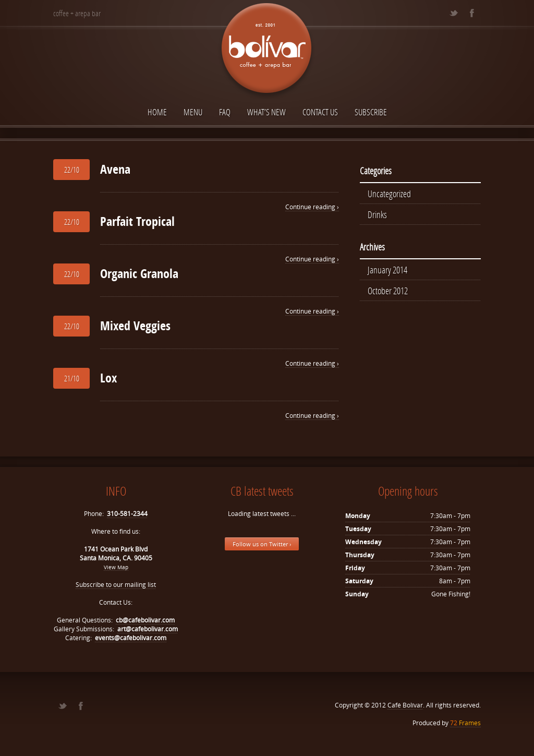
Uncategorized (389, 194)
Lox (108, 378)
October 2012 (388, 291)
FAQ (225, 112)
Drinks (377, 214)
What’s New (266, 112)
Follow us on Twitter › (262, 544)
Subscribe (371, 112)
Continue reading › (312, 207)
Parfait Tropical (137, 221)
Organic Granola (139, 273)
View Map (116, 567)
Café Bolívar (405, 705)
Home (157, 112)
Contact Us (320, 112)
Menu (193, 112)
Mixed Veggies (135, 326)
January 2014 (387, 270)
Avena (115, 169)
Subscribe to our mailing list (116, 585)
